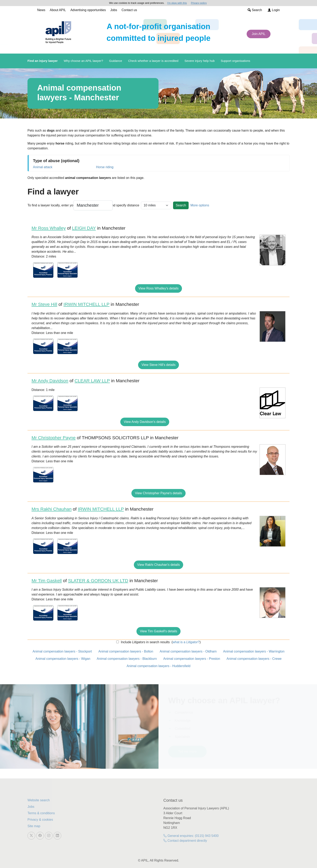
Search (255, 10)
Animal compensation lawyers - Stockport (62, 651)
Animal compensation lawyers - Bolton (126, 651)
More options (200, 205)
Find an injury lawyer (43, 61)
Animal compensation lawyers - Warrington (254, 651)
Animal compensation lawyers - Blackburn (127, 659)
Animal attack (43, 167)
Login (274, 10)
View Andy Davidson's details (145, 422)
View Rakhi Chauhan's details (159, 565)
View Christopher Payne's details (158, 493)
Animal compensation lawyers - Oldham (188, 651)
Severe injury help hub (199, 61)
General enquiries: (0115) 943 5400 (191, 836)
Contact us (129, 10)
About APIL (58, 10)
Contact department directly (185, 841)
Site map (34, 826)
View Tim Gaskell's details (158, 631)
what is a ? (186, 642)
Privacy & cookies (40, 820)
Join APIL (259, 34)
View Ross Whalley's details (158, 288)
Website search (39, 800)
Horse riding (105, 167)
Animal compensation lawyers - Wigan (63, 659)
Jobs (114, 10)
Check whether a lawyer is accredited (153, 61)
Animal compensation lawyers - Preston (192, 659)
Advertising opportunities (88, 10)
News (41, 10)
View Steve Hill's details (158, 365)
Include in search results (145, 642)
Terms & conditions (41, 813)
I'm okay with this (177, 3)
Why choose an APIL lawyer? (83, 61)
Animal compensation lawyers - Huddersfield (158, 666)
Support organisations (236, 61)
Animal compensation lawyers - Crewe (254, 659)
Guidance (116, 61)
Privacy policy (199, 3)
